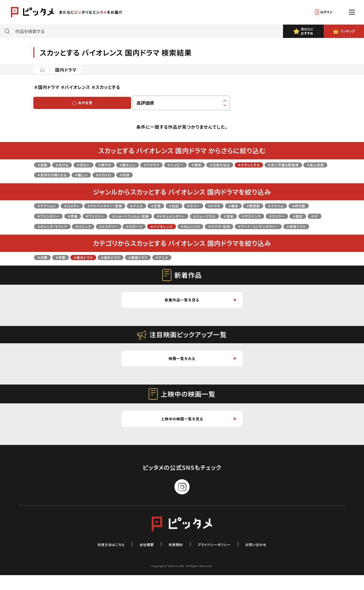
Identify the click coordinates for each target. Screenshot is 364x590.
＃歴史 (130, 226)
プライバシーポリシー (220, 559)
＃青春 (138, 216)
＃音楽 (44, 226)
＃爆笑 (234, 164)
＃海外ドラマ (128, 267)
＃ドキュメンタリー (262, 216)
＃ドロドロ (202, 174)
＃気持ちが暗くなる (138, 174)
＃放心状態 (98, 174)
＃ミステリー (253, 226)
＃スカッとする (299, 164)
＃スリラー (104, 226)
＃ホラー (232, 205)
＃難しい (174, 174)
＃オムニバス (89, 236)
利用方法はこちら (98, 559)
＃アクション (50, 205)
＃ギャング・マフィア (183, 226)
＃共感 (227, 174)
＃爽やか (121, 164)
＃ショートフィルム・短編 (210, 216)
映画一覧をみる (202, 371)
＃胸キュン (149, 164)
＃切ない (95, 164)
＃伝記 (208, 205)
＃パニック (222, 226)
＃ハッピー (208, 164)
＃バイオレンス (52, 236)
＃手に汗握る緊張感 (58, 174)
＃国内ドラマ (94, 267)
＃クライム (48, 216)
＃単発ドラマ (222, 236)
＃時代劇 (76, 216)
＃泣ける (68, 164)
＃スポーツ (285, 226)
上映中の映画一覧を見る (197, 433)
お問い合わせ (270, 559)
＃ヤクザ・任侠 (124, 236)
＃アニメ (162, 205)
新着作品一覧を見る (200, 311)
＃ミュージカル (304, 216)
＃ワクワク (178, 164)
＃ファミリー (165, 216)
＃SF (150, 226)
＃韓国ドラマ (162, 267)
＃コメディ (81, 205)
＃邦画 (66, 267)
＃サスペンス (72, 226)
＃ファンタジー (108, 216)
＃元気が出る (263, 164)
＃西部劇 (305, 205)
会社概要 (140, 559)
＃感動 (44, 164)
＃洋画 (44, 267)
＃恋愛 (186, 205)
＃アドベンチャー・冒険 (123, 205)
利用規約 (174, 559)
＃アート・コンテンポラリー (174, 236)
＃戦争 (280, 205)
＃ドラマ (257, 205)
